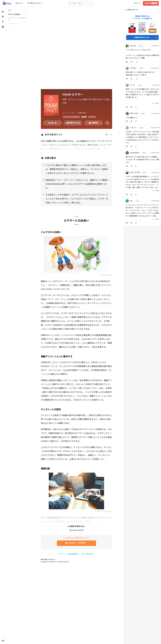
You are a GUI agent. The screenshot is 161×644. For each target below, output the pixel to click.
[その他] (107, 123)
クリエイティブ (13, 24)
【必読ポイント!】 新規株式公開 (17, 19)
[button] (142, 54)
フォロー (141, 46)
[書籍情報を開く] (94, 123)
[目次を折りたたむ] (17, 10)
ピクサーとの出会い (14, 14)
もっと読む (156, 103)
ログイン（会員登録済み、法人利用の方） (76, 554)
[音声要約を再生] (53, 123)
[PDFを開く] (73, 123)
